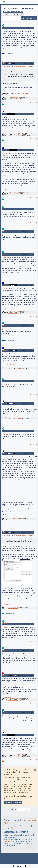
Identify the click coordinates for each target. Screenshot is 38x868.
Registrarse (8, 802)
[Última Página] (28, 809)
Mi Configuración (7, 697)
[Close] (35, 770)
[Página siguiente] (24, 809)
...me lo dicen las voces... (9, 190)
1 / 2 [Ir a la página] (20, 809)
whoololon (5, 150)
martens (5, 28)
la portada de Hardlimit (21, 93)
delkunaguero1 (8, 841)
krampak (5, 675)
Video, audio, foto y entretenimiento (13, 12)
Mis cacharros (6, 95)
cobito (4, 63)
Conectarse (18, 802)
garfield (4, 114)
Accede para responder (29, 18)
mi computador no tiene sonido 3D (24, 67)
